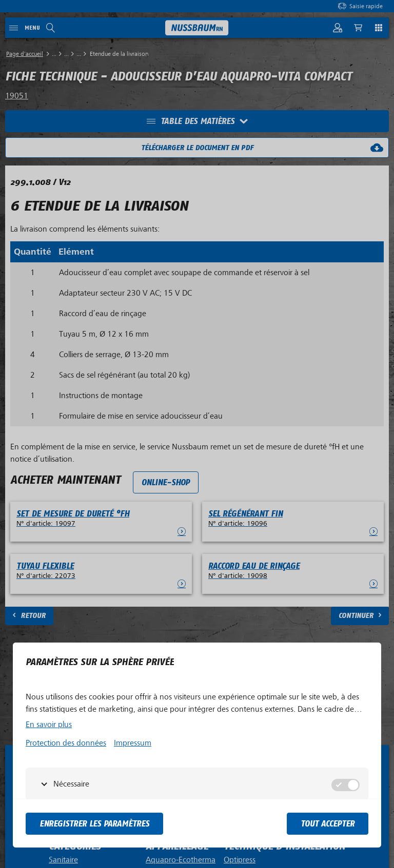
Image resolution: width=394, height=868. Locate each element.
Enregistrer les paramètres (94, 824)
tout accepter (328, 824)
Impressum (133, 743)
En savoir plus (49, 725)
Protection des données (66, 743)
